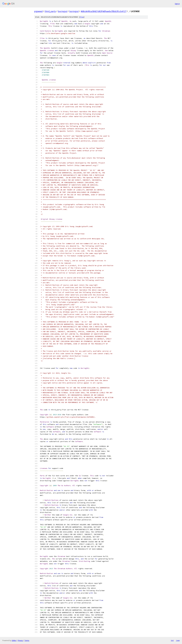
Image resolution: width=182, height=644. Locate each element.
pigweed (38, 11)
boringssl (63, 11)
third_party (50, 11)
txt (172, 640)
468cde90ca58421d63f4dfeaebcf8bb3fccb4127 (104, 11)
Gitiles (14, 640)
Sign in (177, 4)
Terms (27, 640)
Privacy (20, 640)
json (178, 640)
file (82, 17)
